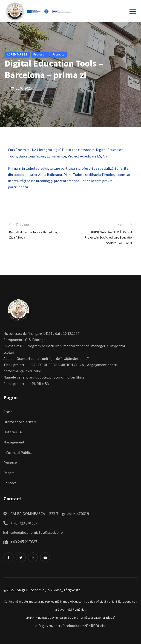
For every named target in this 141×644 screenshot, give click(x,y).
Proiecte (58, 54)
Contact (10, 483)
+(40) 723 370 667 (24, 523)
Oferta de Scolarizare (20, 422)
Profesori (40, 54)
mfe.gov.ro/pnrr (48, 626)
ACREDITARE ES (17, 54)
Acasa (8, 412)
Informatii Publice (18, 452)
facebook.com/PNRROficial (84, 626)
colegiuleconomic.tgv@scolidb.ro (37, 532)
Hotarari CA (13, 432)
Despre (9, 473)
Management (14, 442)
